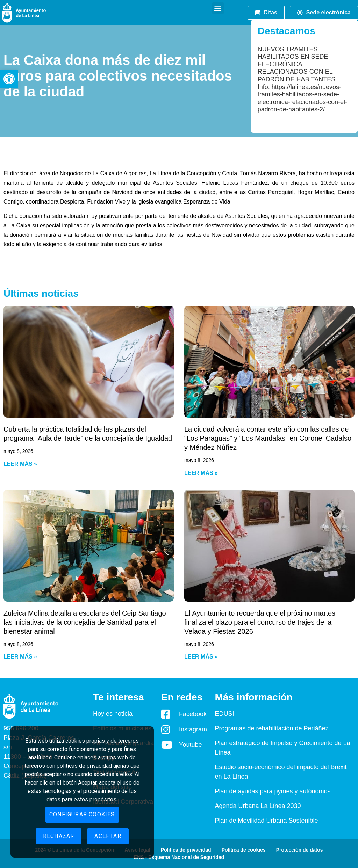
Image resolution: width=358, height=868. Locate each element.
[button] (9, 79)
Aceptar (108, 836)
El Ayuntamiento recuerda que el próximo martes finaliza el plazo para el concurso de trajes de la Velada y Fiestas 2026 (260, 622)
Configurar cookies (82, 814)
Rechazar (59, 836)
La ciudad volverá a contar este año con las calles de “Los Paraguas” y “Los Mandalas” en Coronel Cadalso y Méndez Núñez (268, 438)
